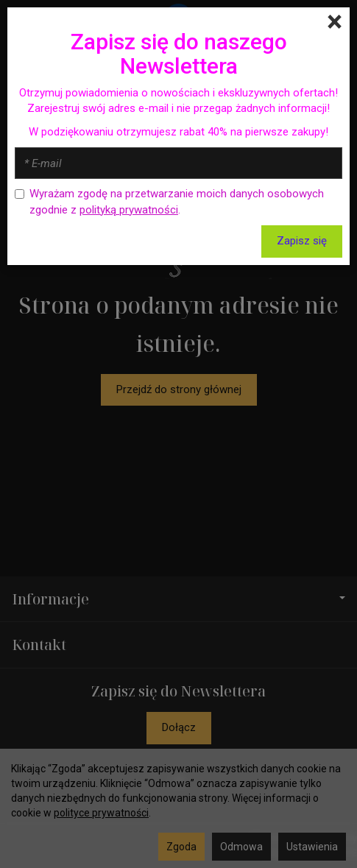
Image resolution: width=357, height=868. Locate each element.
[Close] (335, 22)
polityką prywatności (129, 210)
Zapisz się (302, 241)
